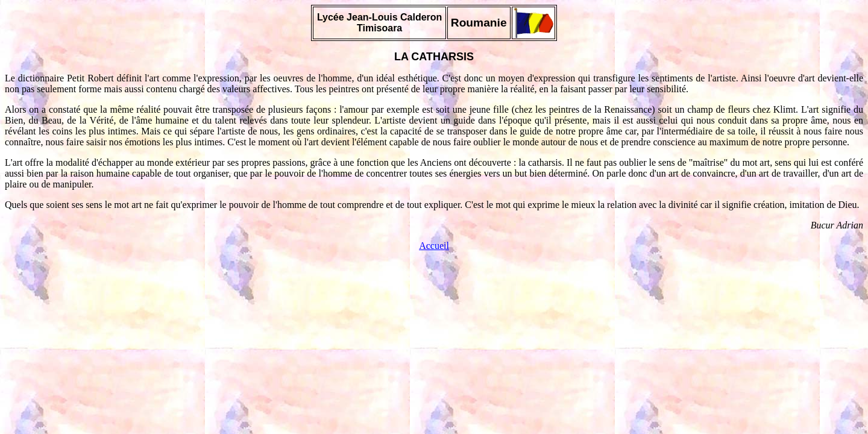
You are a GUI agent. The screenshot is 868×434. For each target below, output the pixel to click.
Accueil (434, 246)
